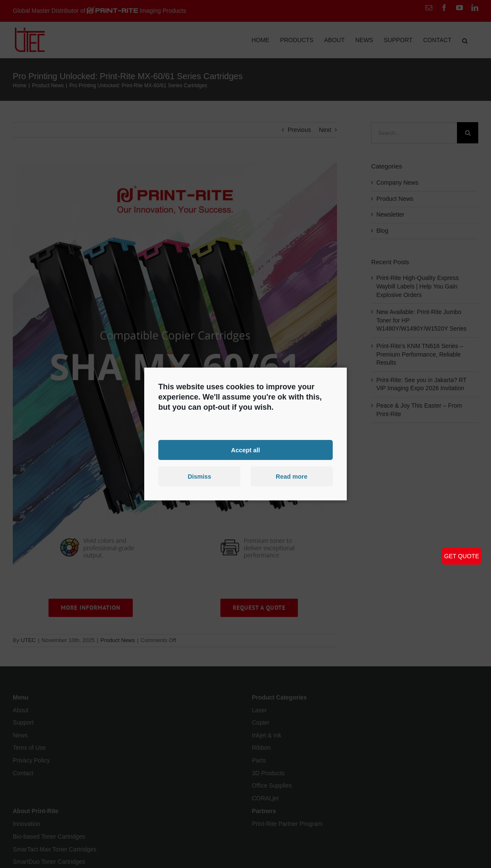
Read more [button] (291, 477)
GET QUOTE (462, 556)
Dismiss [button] (199, 477)
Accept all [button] (245, 450)
